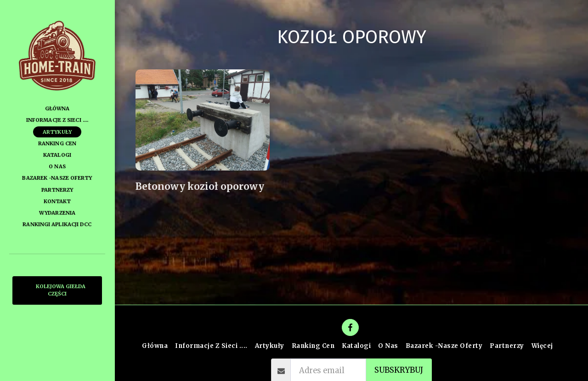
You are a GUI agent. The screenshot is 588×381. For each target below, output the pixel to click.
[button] (34, 328)
